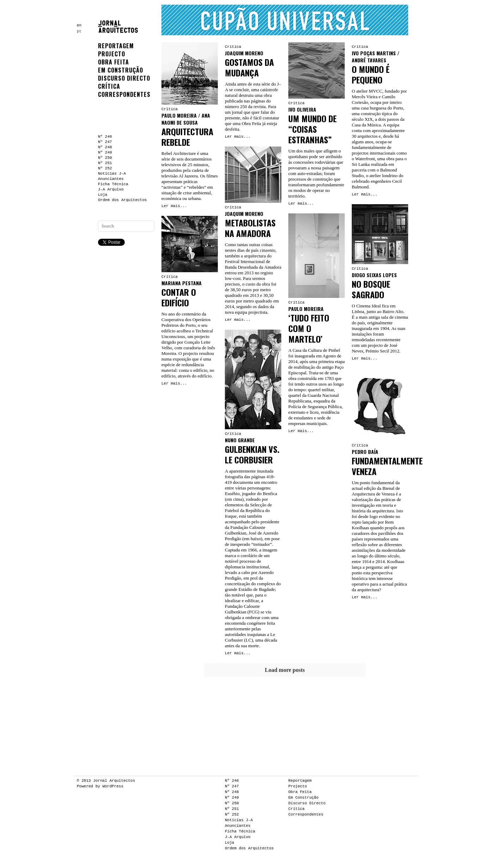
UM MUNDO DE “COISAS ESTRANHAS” (312, 129)
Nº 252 (105, 168)
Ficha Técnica (113, 184)
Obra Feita (113, 62)
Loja (103, 195)
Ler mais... (174, 206)
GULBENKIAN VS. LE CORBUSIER (252, 454)
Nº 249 (105, 152)
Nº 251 (105, 163)
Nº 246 (105, 137)
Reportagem (116, 46)
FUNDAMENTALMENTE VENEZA (387, 466)
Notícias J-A (112, 174)
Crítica (109, 86)
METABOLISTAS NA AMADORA (250, 228)
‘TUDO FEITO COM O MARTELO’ (309, 328)
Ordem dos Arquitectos (122, 200)
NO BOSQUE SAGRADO (371, 289)
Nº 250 (105, 158)
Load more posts (285, 670)
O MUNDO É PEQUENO (371, 74)
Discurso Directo (124, 78)
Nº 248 (105, 147)
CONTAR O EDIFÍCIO (179, 297)
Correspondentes (124, 94)
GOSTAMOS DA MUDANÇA (249, 67)
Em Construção (121, 70)
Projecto (112, 54)
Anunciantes (111, 179)
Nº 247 (105, 142)
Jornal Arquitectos (114, 781)
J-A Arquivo (111, 189)
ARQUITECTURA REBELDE (187, 137)
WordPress (113, 786)
